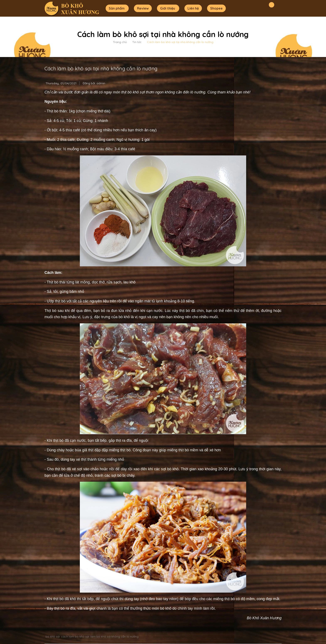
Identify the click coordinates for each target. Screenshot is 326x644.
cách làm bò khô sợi (75, 637)
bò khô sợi (53, 637)
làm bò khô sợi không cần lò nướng (114, 637)
